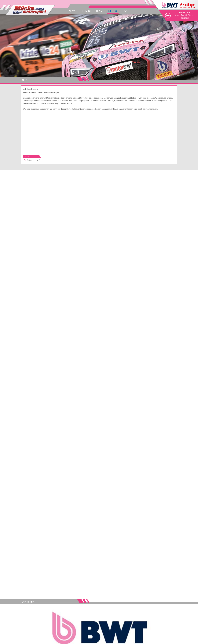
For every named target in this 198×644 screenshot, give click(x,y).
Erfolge (113, 11)
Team (99, 11)
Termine (86, 11)
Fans (126, 11)
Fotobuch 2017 (32, 160)
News (73, 11)
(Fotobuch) (76, 109)
